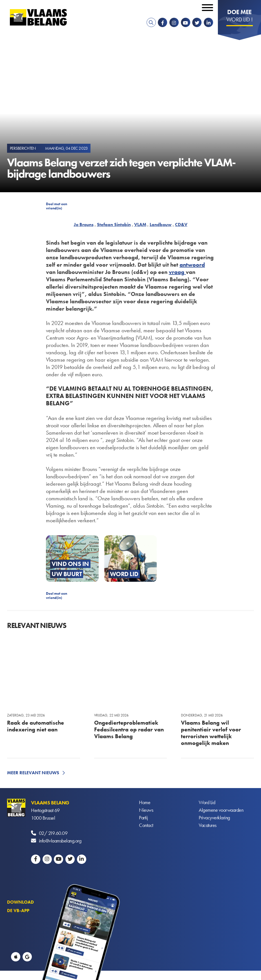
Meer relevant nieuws (33, 773)
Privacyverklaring (214, 818)
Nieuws (146, 810)
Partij (143, 818)
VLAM (140, 224)
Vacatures (208, 825)
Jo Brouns (84, 224)
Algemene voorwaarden (221, 810)
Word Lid (207, 803)
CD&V (181, 224)
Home (145, 803)
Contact (146, 825)
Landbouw (161, 224)
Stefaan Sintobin (114, 224)
